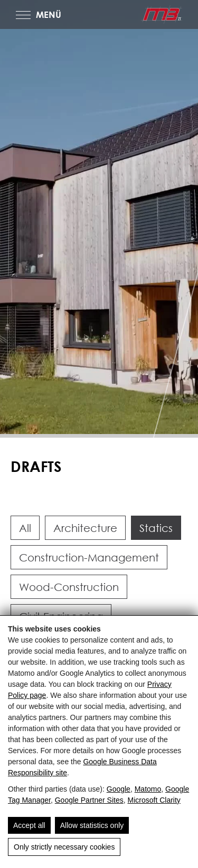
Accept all (29, 825)
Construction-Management (89, 557)
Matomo (148, 789)
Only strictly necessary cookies (64, 847)
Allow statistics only (92, 825)
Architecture (85, 528)
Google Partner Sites (89, 800)
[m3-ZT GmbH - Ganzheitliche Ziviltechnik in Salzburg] (162, 14)
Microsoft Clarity (154, 800)
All (25, 528)
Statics (156, 528)
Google (119, 789)
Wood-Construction (69, 587)
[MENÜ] (23, 15)
